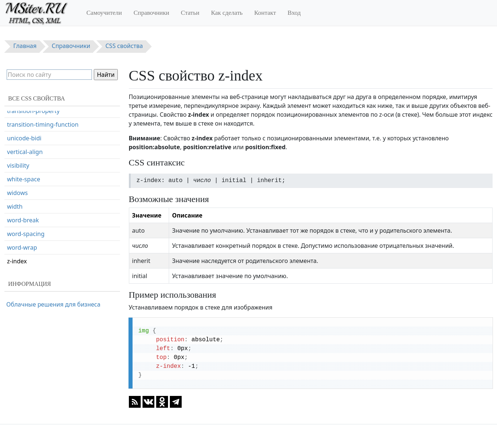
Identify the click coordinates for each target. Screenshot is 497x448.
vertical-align (25, 152)
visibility (18, 165)
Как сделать (227, 13)
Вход (294, 13)
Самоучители (104, 13)
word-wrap (22, 247)
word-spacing (26, 234)
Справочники (152, 13)
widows (17, 193)
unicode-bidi (24, 138)
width (15, 206)
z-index (17, 261)
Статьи (190, 13)
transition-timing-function (43, 124)
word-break (23, 220)
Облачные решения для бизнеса (53, 304)
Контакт (265, 13)
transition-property (33, 111)
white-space (24, 179)
